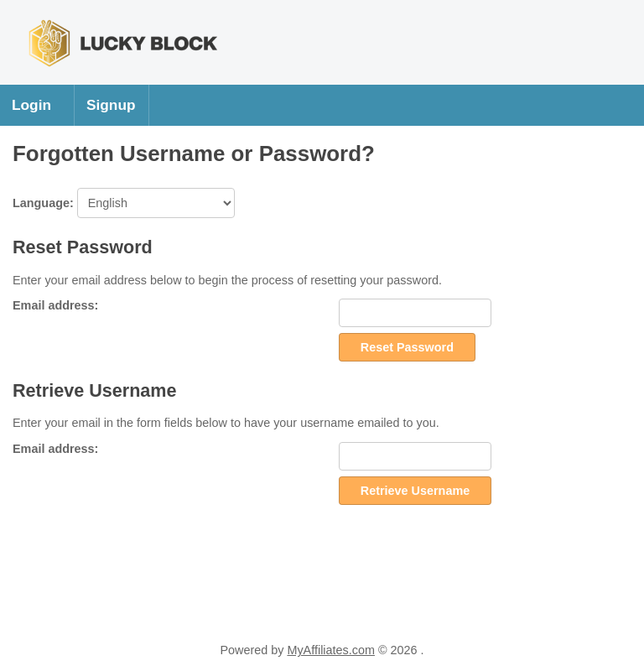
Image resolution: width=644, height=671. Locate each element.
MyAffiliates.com (331, 650)
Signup (111, 105)
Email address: (55, 305)
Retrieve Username (415, 491)
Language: (124, 203)
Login (31, 105)
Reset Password (407, 347)
